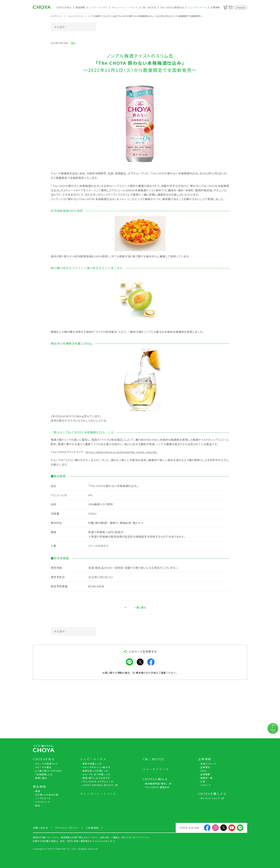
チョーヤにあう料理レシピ (96, 774)
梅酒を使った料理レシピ (95, 771)
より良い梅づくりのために (49, 771)
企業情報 (215, 7)
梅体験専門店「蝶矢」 (156, 784)
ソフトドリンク (43, 802)
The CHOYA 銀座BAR (172, 7)
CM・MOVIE (149, 7)
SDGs (204, 771)
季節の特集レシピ (92, 764)
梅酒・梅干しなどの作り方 (96, 778)
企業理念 (205, 767)
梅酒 (38, 791)
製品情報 (80, 7)
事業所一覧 (207, 778)
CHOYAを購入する (212, 794)
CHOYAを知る (64, 7)
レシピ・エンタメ (98, 7)
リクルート (206, 785)
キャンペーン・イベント (125, 7)
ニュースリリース (197, 7)
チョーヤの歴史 (43, 767)
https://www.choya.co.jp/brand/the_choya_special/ (121, 452)
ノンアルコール (43, 798)
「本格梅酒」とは (44, 774)
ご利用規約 (92, 828)
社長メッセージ (208, 764)
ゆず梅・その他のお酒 (47, 795)
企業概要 (205, 774)
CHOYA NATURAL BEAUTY (98, 785)
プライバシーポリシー (67, 828)
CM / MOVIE (153, 759)
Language (240, 7)
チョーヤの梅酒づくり (47, 764)
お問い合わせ (231, 7)
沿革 (203, 781)
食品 (38, 805)
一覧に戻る (140, 607)
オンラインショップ (210, 798)
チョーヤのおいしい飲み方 (97, 767)
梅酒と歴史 (41, 778)
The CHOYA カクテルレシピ (98, 781)
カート (226, 7)
